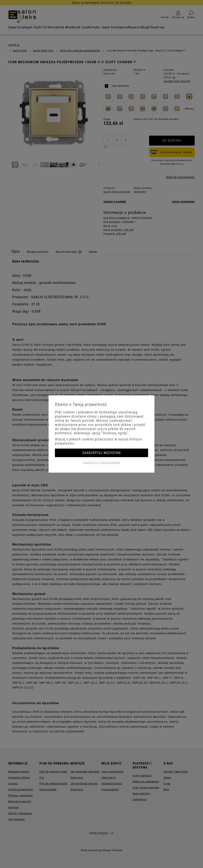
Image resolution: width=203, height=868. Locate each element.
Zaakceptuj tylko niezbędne (102, 463)
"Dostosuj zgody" (115, 433)
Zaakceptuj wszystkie (102, 453)
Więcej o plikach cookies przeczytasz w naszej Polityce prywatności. (99, 441)
